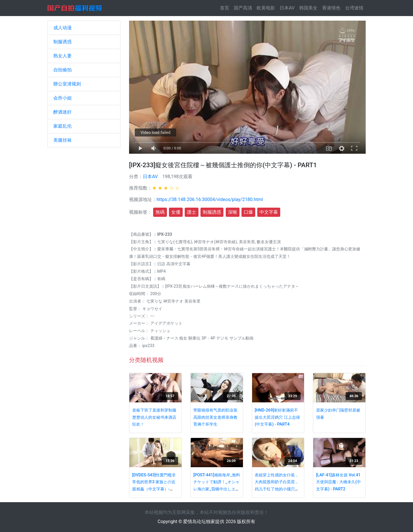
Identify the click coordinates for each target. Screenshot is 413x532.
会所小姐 (63, 98)
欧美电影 (266, 8)
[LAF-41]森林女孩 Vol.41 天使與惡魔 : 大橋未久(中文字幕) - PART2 (338, 482)
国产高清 (243, 8)
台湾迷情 (354, 8)
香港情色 (331, 8)
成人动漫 (63, 28)
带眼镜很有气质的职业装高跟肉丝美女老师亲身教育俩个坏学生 (215, 417)
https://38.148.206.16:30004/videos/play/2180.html (210, 199)
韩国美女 (308, 8)
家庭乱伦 (63, 126)
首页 (226, 8)
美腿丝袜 (63, 140)
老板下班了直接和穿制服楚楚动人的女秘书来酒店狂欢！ (154, 417)
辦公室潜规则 (67, 84)
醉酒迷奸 (63, 112)
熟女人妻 (63, 56)
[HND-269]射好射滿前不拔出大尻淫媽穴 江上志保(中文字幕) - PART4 (277, 417)
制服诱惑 (63, 42)
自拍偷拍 (63, 70)
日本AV (287, 8)
